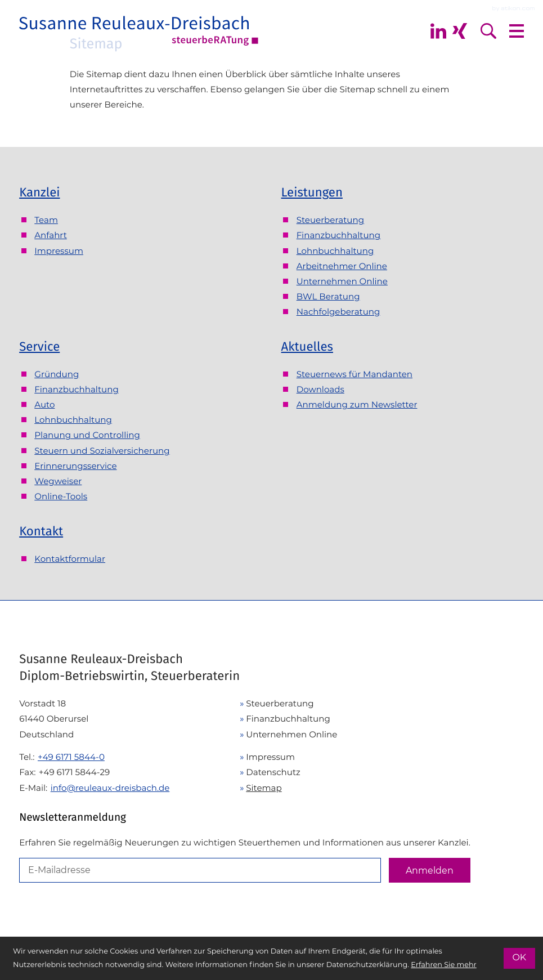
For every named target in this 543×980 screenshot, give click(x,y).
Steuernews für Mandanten (354, 374)
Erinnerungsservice (75, 466)
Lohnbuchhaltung (335, 251)
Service (39, 346)
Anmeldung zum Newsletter (357, 404)
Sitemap (264, 788)
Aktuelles (307, 346)
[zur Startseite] (139, 31)
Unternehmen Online (342, 281)
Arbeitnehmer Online (342, 266)
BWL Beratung (328, 296)
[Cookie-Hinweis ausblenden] (519, 958)
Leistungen (312, 192)
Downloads (320, 389)
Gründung (57, 374)
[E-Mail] (200, 870)
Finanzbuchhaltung (338, 235)
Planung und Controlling (87, 435)
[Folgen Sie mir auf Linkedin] (438, 31)
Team (46, 220)
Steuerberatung (330, 220)
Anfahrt (50, 235)
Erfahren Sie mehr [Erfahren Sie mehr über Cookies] (444, 965)
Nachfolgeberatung (338, 312)
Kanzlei (39, 192)
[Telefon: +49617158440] (71, 757)
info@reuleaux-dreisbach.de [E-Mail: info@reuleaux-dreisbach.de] (110, 788)
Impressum (59, 251)
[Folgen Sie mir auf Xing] (460, 31)
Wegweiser (58, 481)
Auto (44, 404)
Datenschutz (273, 772)
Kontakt (41, 531)
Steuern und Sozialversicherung (102, 451)
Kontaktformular (70, 559)
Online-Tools (61, 496)
